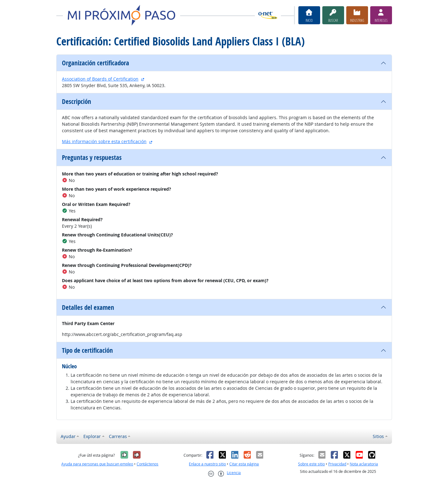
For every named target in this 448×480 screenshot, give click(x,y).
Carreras (118, 436)
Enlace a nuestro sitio (207, 464)
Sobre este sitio (311, 464)
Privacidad (337, 464)
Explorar (92, 436)
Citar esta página (244, 464)
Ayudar (68, 436)
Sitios (378, 436)
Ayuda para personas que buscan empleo (97, 464)
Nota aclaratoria (364, 464)
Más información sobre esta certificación (104, 141)
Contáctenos (147, 464)
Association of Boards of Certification (100, 79)
